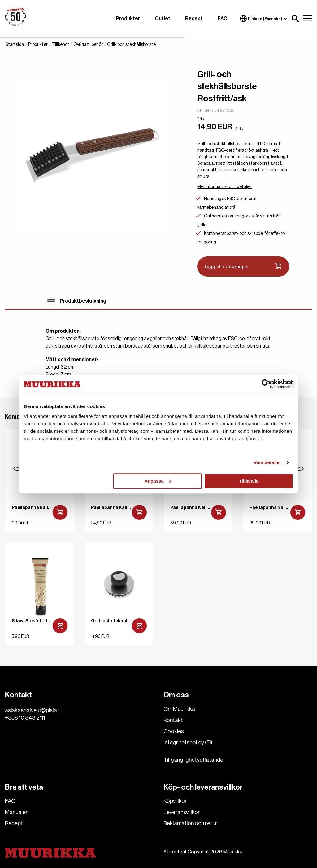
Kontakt (173, 720)
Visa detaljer (267, 462)
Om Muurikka (179, 709)
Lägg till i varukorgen (243, 266)
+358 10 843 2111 (25, 718)
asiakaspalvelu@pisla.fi (33, 710)
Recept (194, 19)
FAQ (223, 19)
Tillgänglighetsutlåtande (193, 760)
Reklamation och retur (190, 823)
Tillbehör (61, 45)
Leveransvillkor (182, 812)
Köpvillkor (175, 801)
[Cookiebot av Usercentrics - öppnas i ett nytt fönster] (266, 384)
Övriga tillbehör (88, 45)
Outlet (163, 19)
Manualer (16, 812)
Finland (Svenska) (264, 19)
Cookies (174, 731)
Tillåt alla (249, 481)
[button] (295, 19)
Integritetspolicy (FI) (188, 743)
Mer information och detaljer (225, 187)
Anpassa (158, 481)
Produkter (128, 19)
